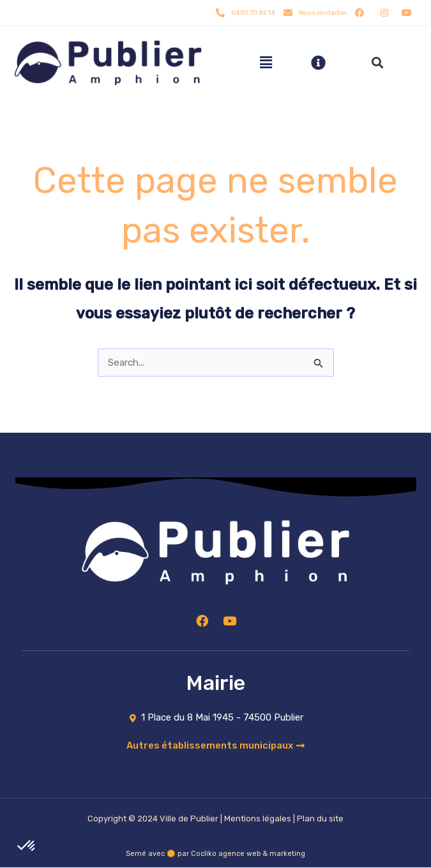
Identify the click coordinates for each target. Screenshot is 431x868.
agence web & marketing (262, 854)
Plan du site (320, 819)
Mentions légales (258, 819)
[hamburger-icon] (266, 63)
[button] (377, 63)
